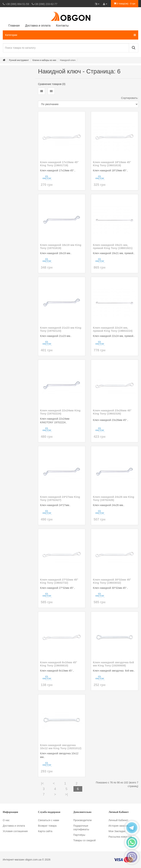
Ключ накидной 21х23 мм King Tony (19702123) (61, 329)
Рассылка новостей (120, 837)
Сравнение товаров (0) (52, 84)
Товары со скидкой (84, 840)
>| (66, 794)
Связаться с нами (49, 820)
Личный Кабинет (118, 820)
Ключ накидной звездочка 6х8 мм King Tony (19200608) (113, 664)
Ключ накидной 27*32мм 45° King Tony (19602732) (59, 581)
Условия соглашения (15, 831)
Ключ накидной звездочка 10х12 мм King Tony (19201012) (61, 747)
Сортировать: (130, 98)
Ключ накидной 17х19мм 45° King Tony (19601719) (59, 164)
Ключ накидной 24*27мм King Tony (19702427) (60, 498)
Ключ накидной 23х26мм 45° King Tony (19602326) (112, 412)
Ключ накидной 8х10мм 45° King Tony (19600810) (58, 664)
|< (42, 783)
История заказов (118, 826)
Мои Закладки (117, 831)
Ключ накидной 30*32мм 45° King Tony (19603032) (112, 581)
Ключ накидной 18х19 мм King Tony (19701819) (61, 246)
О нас (6, 820)
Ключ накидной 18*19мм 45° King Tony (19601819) (112, 164)
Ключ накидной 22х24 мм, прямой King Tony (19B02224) (113, 329)
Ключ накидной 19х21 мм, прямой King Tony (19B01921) (113, 246)
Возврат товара (47, 826)
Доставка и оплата (14, 826)
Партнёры (79, 835)
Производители (82, 820)
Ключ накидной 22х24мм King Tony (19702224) (60, 412)
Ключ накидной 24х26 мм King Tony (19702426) (114, 498)
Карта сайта (45, 831)
